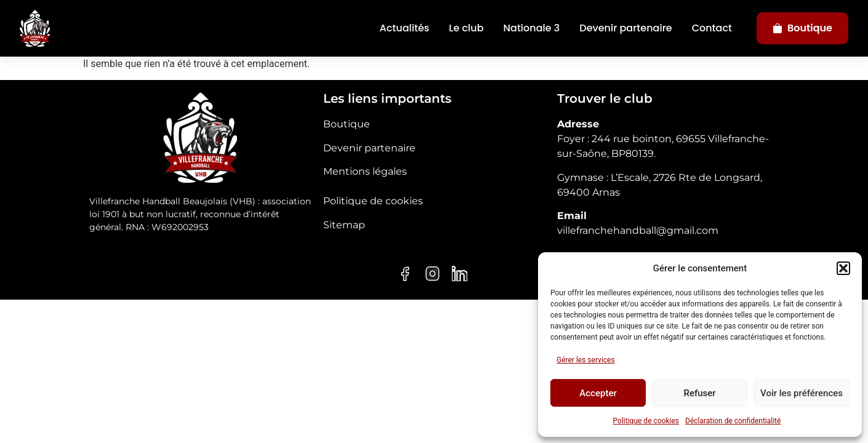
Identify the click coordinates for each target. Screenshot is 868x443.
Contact (712, 28)
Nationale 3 (532, 28)
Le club (466, 28)
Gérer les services (586, 360)
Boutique (802, 28)
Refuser (699, 393)
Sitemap (344, 225)
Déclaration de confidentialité (733, 421)
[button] (843, 268)
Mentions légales (365, 171)
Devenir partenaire (625, 28)
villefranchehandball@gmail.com (638, 230)
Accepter (598, 393)
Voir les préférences (802, 393)
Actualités (405, 28)
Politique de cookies (646, 421)
